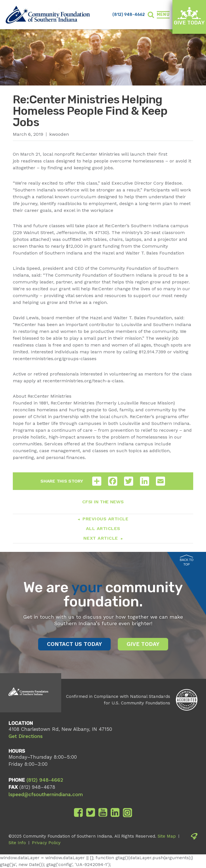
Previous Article (105, 519)
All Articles (103, 528)
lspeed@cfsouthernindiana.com (46, 794)
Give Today (189, 16)
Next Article (101, 538)
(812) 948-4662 (129, 15)
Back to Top (187, 561)
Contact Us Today (74, 644)
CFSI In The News (103, 502)
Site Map (167, 836)
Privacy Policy (46, 843)
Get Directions (26, 736)
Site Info (17, 843)
